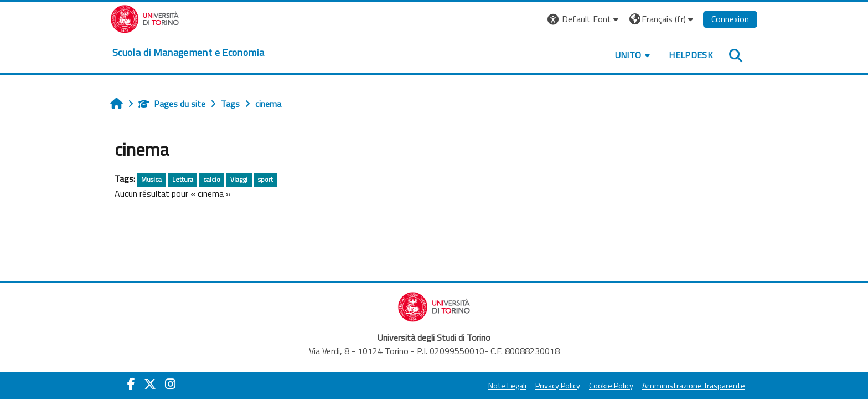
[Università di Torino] (145, 18)
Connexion (730, 19)
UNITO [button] (628, 55)
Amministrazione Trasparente (694, 386)
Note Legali (507, 386)
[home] (188, 53)
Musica (151, 179)
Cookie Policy (611, 386)
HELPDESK (691, 55)
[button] (584, 19)
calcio (212, 179)
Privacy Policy (558, 386)
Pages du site (172, 104)
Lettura (183, 179)
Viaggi (239, 179)
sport (265, 179)
